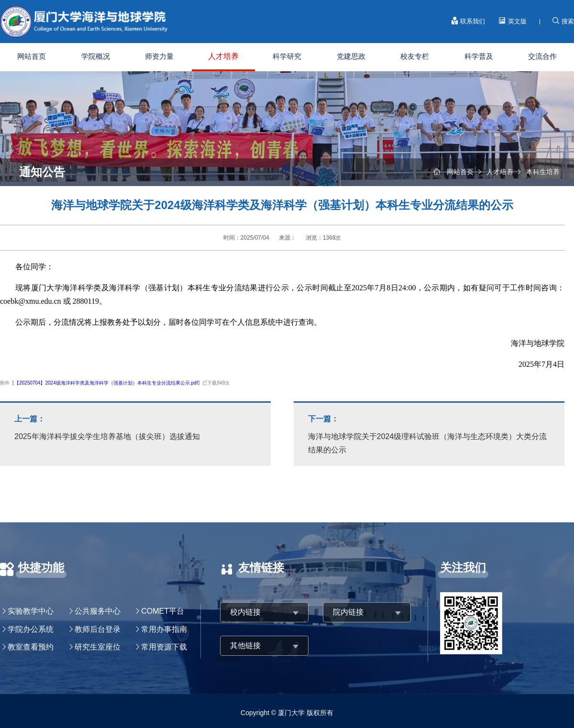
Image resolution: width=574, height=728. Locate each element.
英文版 (513, 21)
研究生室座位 (98, 647)
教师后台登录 (98, 629)
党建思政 (351, 56)
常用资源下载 (164, 647)
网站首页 (32, 56)
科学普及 (479, 56)
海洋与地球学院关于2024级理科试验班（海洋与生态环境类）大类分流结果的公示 (429, 433)
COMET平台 (163, 611)
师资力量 (159, 56)
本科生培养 (543, 172)
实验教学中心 (31, 611)
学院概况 (96, 56)
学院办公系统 (31, 629)
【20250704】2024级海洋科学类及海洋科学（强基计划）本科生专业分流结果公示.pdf (106, 383)
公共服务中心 (98, 611)
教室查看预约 (31, 647)
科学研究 (287, 56)
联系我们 (468, 21)
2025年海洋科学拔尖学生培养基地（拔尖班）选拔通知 (135, 426)
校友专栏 (415, 56)
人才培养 (223, 56)
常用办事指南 (164, 629)
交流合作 (542, 56)
